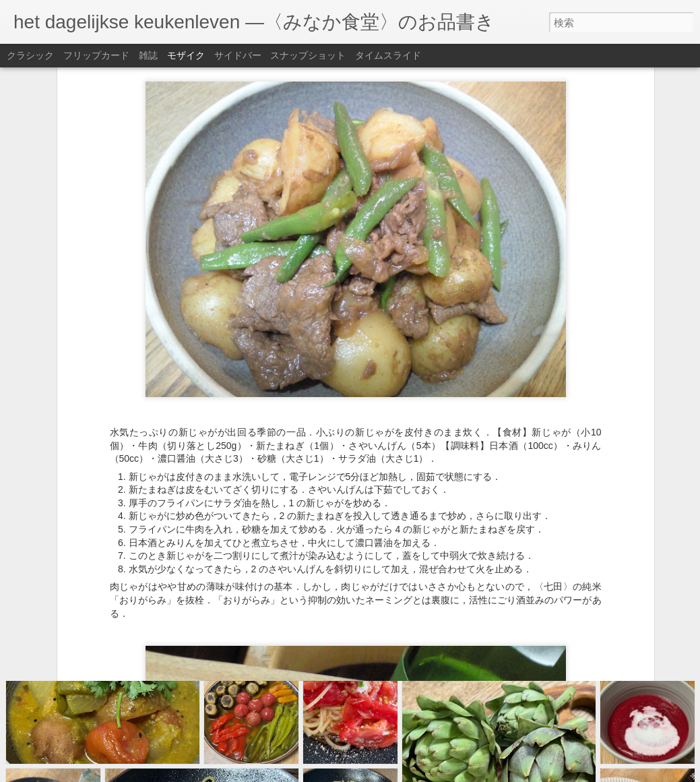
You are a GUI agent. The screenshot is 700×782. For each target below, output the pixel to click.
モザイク (186, 55)
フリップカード (96, 55)
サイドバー (238, 55)
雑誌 (148, 55)
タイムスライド (388, 55)
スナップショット (308, 55)
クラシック (30, 55)
